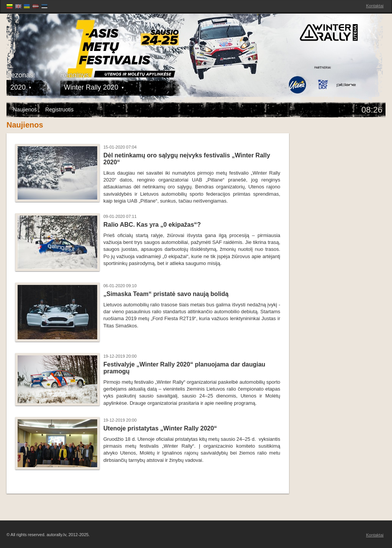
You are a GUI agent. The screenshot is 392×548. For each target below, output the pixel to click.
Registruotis (59, 110)
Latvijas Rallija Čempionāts (51, 38)
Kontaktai (375, 6)
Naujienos (25, 110)
